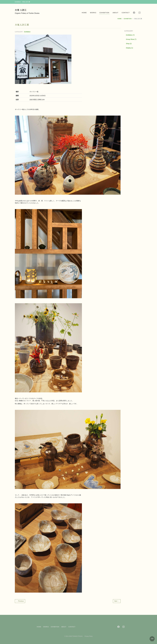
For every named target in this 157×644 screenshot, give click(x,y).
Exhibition (27, 32)
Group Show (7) (131, 39)
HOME (84, 13)
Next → (117, 601)
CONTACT (126, 13)
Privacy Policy (89, 636)
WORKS (93, 13)
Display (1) (130, 48)
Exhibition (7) (130, 35)
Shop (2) (129, 44)
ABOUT (115, 13)
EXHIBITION (104, 13)
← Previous (20, 601)
